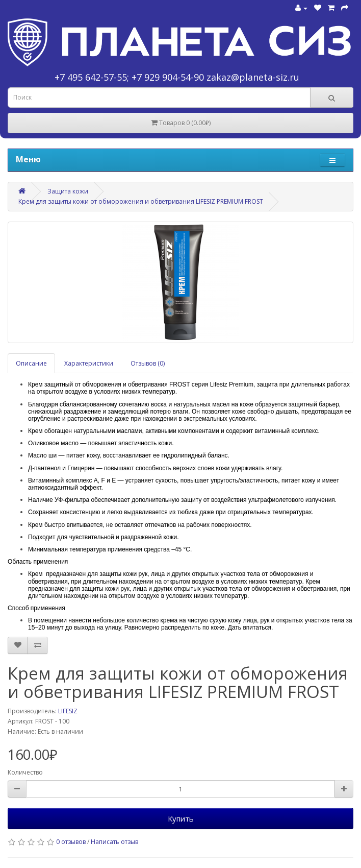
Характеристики (89, 363)
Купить (181, 818)
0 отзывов (71, 842)
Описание (31, 363)
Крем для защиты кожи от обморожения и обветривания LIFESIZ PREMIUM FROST (141, 201)
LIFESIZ (68, 711)
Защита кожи (68, 191)
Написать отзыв (114, 842)
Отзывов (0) (148, 363)
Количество (25, 772)
